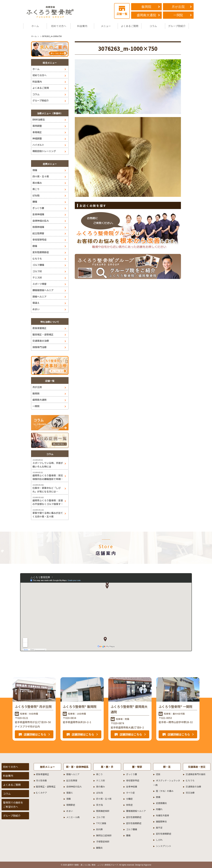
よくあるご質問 (130, 26)
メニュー (106, 26)
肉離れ (159, 809)
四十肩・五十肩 (41, 176)
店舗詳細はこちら (35, 734)
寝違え (36, 303)
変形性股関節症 (134, 823)
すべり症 (130, 793)
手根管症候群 (103, 841)
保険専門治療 (39, 347)
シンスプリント (164, 846)
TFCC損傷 (101, 823)
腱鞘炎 (99, 848)
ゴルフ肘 (37, 271)
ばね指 (36, 195)
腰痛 (35, 202)
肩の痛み (37, 183)
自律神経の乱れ (41, 221)
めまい (36, 309)
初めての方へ (59, 26)
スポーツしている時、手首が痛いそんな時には (48, 465)
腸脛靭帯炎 (161, 821)
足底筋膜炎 (161, 803)
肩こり (36, 189)
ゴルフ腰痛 (38, 265)
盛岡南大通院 (147, 15)
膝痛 (35, 246)
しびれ (159, 840)
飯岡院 (146, 7)
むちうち (37, 259)
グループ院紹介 (177, 26)
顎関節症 (71, 805)
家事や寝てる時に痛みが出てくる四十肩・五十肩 (48, 515)
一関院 (178, 15)
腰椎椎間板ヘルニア (43, 290)
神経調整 (37, 138)
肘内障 (99, 829)
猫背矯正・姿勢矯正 (43, 334)
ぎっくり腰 (38, 208)
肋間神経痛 (38, 227)
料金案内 (82, 26)
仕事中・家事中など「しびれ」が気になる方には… (47, 490)
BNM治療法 (39, 119)
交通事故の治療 (41, 341)
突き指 (99, 805)
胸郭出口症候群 (104, 835)
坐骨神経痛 (38, 214)
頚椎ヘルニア (39, 296)
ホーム (35, 26)
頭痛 (35, 170)
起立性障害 (38, 233)
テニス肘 (37, 277)
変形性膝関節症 (41, 252)
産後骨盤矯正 (39, 328)
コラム (153, 26)
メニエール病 (73, 817)
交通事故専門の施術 (196, 774)
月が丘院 (178, 7)
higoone (148, 865)
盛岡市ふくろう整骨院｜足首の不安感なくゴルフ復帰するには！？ (48, 502)
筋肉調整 (37, 126)
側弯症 (129, 805)
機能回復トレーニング (44, 151)
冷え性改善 (41, 780)
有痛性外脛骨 (163, 815)
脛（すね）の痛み (165, 791)
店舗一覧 (122, 11)
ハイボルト (38, 145)
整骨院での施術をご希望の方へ (13, 805)
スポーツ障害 (39, 284)
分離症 (129, 799)
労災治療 (190, 793)
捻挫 (158, 774)
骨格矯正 (37, 132)
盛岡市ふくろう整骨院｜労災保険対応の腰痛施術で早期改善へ (48, 477)
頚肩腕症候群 (103, 811)
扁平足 (159, 828)
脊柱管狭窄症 (39, 240)
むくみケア (41, 793)
